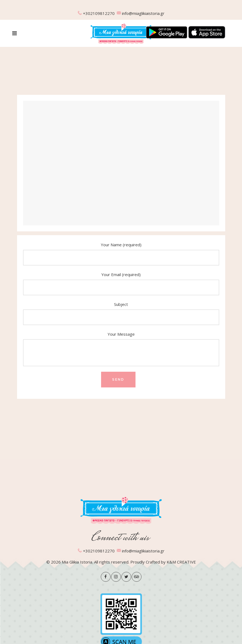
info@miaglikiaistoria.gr (143, 13)
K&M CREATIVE (181, 562)
